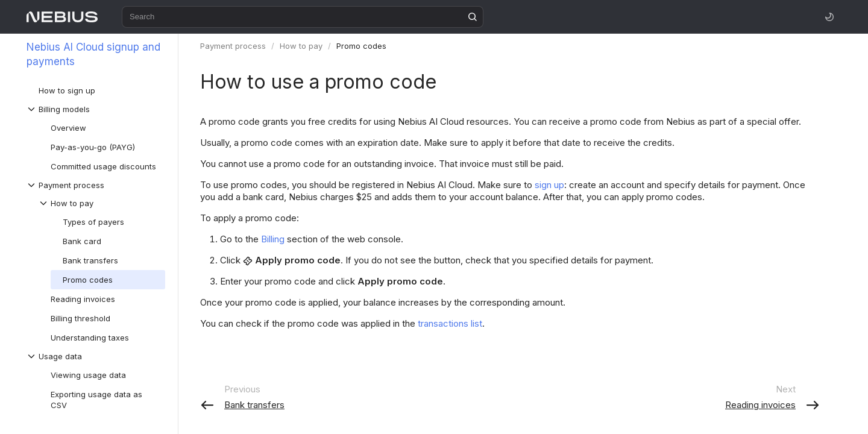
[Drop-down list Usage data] (96, 356)
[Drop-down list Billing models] (96, 109)
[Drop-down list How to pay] (102, 203)
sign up (549, 185)
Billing (273, 239)
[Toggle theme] (829, 17)
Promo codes (361, 46)
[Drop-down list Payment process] (96, 185)
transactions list (450, 323)
